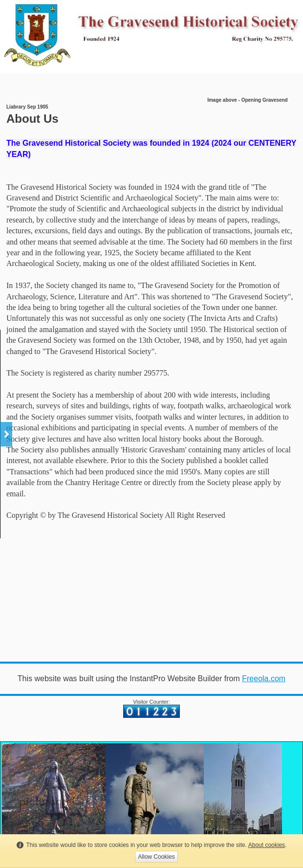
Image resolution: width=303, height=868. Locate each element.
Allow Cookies (156, 857)
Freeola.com (264, 679)
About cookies (267, 845)
